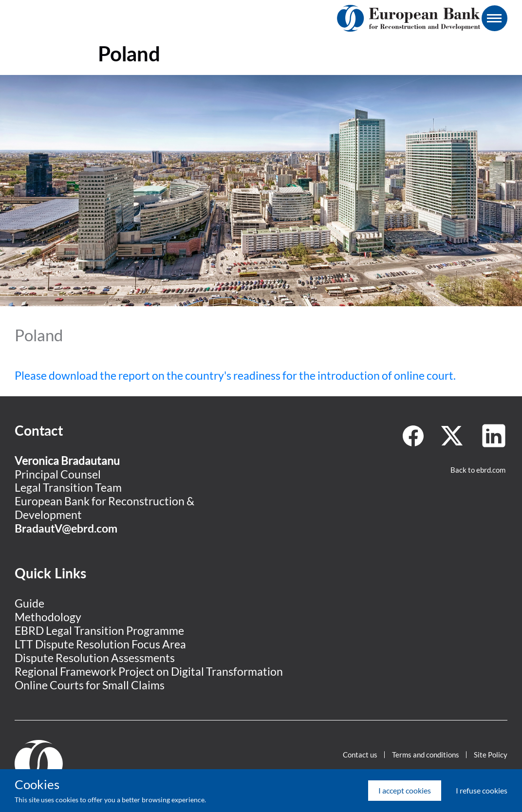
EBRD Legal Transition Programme (99, 630)
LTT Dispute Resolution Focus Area (100, 644)
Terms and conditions (426, 755)
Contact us (360, 755)
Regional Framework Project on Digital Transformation (149, 671)
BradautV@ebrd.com (66, 528)
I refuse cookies (482, 790)
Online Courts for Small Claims (90, 685)
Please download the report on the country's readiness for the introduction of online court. (235, 375)
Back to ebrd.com (478, 470)
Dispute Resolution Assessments (95, 658)
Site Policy (491, 755)
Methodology (48, 617)
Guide (29, 603)
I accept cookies (405, 790)
